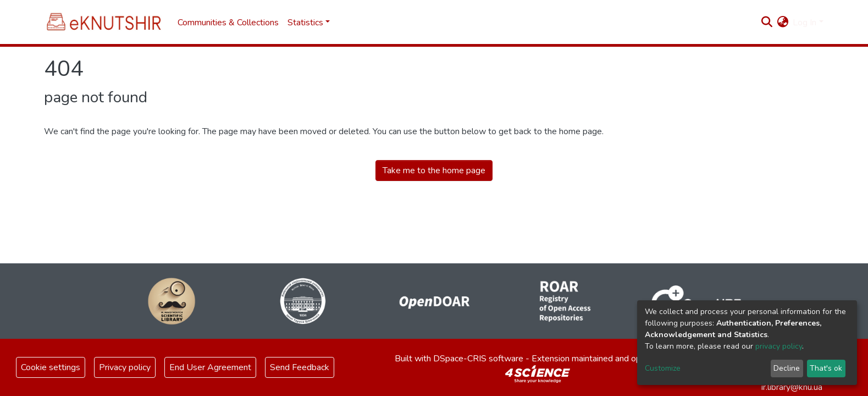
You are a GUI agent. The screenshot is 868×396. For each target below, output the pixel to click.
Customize (663, 368)
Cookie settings (51, 367)
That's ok (826, 368)
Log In (805, 23)
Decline (787, 368)
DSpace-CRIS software (478, 359)
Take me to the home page (434, 170)
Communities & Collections (228, 23)
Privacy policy (125, 367)
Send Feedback (300, 367)
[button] (783, 23)
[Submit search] (767, 23)
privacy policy (779, 346)
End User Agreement (210, 367)
